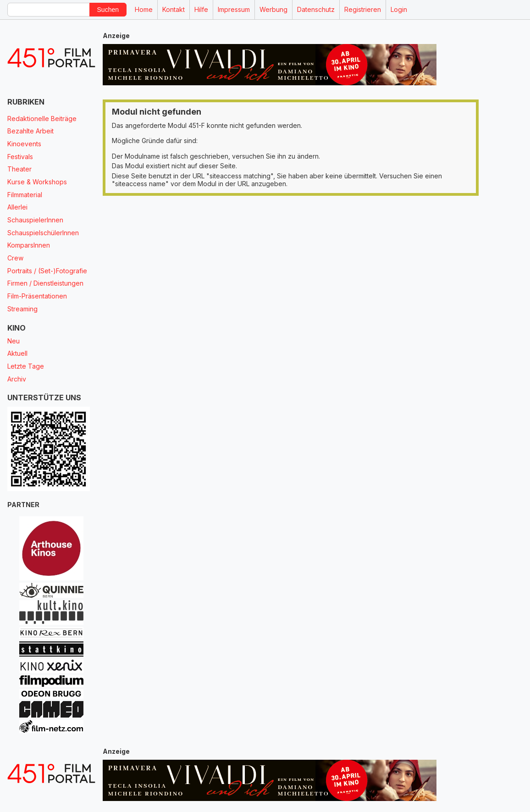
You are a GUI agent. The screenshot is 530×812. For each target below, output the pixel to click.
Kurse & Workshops (37, 182)
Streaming (22, 309)
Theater (19, 169)
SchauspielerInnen (35, 220)
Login (399, 9)
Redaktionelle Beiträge (42, 119)
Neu (14, 341)
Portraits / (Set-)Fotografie (47, 271)
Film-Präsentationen (37, 296)
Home (144, 9)
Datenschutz (316, 9)
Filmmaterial (25, 195)
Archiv (17, 379)
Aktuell (17, 353)
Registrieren (363, 9)
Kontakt (174, 9)
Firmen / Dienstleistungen (45, 283)
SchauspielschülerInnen (43, 233)
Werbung (273, 9)
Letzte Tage (26, 366)
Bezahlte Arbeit (30, 131)
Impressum (234, 9)
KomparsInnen (29, 245)
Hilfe (201, 9)
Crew (15, 258)
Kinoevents (24, 144)
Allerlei (17, 207)
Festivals (20, 157)
